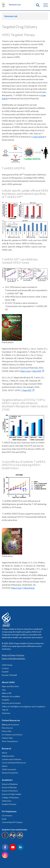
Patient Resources (11, 720)
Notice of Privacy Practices (13, 655)
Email (4, 819)
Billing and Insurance (10, 725)
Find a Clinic (7, 731)
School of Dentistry (10, 791)
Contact (5, 668)
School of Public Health (11, 794)
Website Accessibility (11, 696)
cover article (38, 137)
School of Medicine (10, 784)
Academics (7, 780)
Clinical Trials (7, 738)
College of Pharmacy (10, 797)
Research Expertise (10, 773)
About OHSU (8, 682)
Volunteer (6, 713)
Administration (8, 756)
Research (6, 748)
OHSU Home (7, 665)
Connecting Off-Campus (12, 822)
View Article (29, 588)
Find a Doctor (7, 728)
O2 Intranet (7, 816)
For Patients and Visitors (12, 735)
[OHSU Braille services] (6, 838)
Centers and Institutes (12, 759)
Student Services (9, 804)
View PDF (37, 371)
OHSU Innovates (9, 769)
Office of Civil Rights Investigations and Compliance (24, 706)
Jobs (4, 690)
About (5, 753)
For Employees (9, 811)
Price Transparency (10, 741)
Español (5, 672)
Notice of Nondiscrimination (13, 658)
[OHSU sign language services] (13, 838)
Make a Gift (7, 693)
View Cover (25, 371)
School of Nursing (9, 787)
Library (5, 766)
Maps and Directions (10, 686)
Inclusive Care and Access (14, 829)
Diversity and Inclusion (11, 703)
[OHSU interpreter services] (20, 838)
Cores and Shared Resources (14, 763)
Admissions (7, 801)
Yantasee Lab (15, 4)
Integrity (6, 700)
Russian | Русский (9, 675)
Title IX (5, 710)
